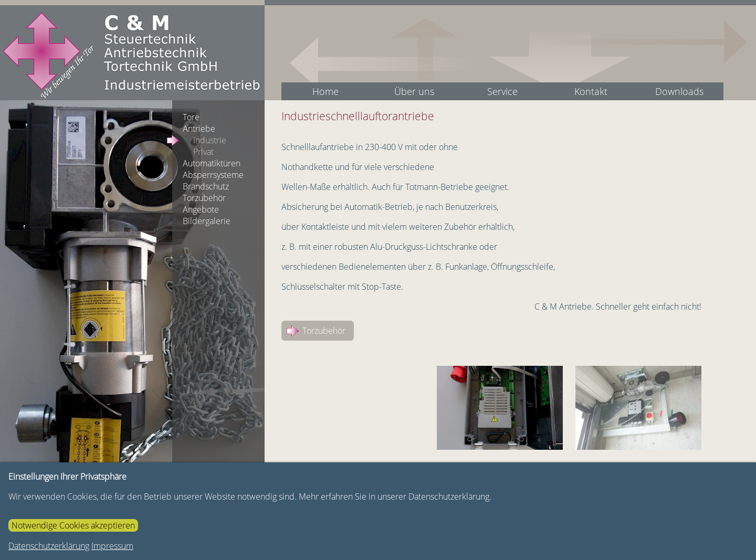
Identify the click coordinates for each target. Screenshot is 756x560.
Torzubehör (324, 331)
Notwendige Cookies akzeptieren (73, 525)
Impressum (112, 546)
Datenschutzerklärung (49, 546)
